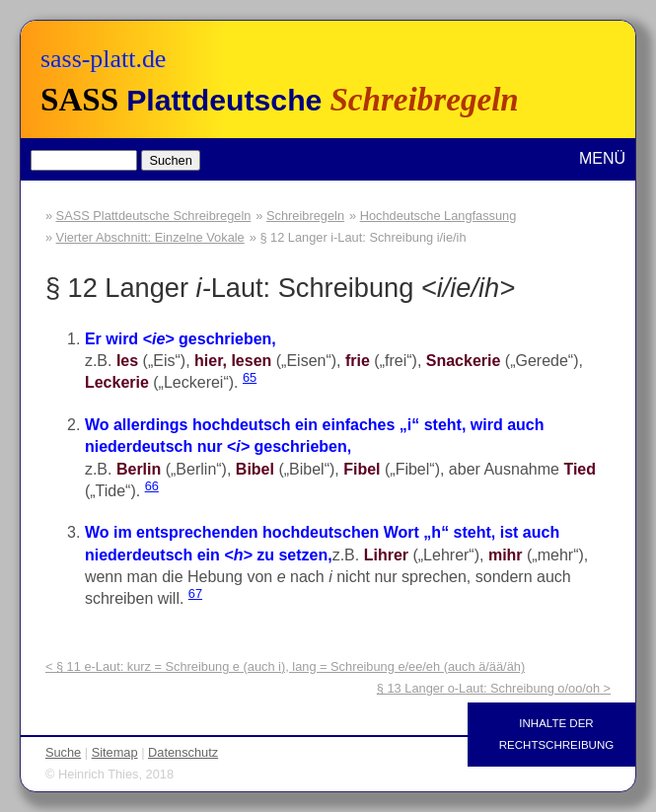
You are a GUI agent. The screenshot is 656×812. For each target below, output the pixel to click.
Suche (63, 752)
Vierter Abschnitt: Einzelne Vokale (150, 237)
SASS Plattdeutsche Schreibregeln (154, 216)
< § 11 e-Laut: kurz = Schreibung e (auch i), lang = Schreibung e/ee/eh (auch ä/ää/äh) (285, 666)
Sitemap (115, 752)
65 (250, 377)
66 (152, 486)
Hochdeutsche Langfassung (438, 216)
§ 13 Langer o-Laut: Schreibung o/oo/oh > (494, 688)
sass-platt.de (103, 59)
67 (195, 593)
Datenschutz (183, 752)
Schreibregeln (305, 216)
